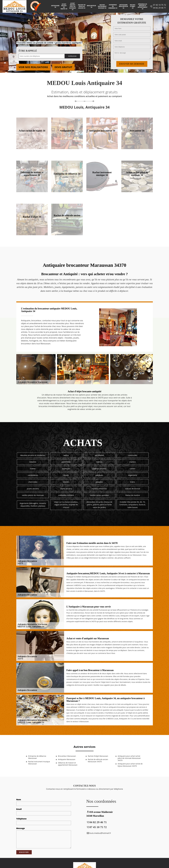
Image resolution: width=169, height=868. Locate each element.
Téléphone (21, 819)
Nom (19, 800)
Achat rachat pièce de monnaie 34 (73, 6)
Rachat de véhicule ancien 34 (82, 6)
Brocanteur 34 (91, 6)
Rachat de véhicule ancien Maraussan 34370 (98, 761)
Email (19, 809)
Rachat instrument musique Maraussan (39, 763)
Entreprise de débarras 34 (113, 6)
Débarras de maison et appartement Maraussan (68, 764)
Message (21, 828)
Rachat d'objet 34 (133, 6)
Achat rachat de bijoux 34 (64, 6)
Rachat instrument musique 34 (102, 6)
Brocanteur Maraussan (67, 756)
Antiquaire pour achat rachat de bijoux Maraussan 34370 (130, 765)
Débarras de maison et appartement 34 (143, 6)
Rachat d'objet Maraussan (98, 756)
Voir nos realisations (33, 67)
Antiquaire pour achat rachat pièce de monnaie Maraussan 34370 (129, 758)
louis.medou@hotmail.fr (99, 833)
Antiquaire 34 (55, 6)
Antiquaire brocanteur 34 (123, 6)
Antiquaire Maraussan (67, 759)
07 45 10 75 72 (160, 5)
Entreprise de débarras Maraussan (37, 757)
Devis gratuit (63, 67)
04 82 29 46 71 (160, 8)
